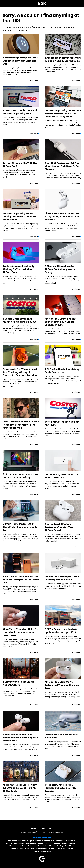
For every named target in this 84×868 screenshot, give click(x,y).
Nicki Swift (25, 846)
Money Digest (14, 846)
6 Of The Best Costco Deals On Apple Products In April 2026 (61, 631)
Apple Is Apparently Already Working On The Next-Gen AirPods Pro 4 (19, 269)
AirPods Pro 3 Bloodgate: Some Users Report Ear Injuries (62, 578)
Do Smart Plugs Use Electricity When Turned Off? (61, 476)
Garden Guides (62, 841)
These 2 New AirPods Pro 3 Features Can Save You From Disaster (61, 788)
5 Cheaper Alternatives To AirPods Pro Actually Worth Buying (60, 269)
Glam (71, 841)
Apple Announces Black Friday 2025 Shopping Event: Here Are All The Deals (20, 788)
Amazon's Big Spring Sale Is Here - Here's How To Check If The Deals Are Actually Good (63, 113)
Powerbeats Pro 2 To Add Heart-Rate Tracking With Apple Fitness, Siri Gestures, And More (20, 372)
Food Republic (49, 841)
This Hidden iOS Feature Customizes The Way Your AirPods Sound (59, 527)
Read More (34, 81)
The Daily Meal (42, 848)
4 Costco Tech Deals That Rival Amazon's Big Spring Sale (20, 112)
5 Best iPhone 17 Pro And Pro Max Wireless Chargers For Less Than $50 (21, 580)
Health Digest (19, 843)
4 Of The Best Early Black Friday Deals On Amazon (62, 371)
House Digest (31, 843)
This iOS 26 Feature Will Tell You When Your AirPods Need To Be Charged (62, 166)
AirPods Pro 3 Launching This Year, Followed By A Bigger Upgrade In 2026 (61, 322)
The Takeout (61, 848)
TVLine (71, 848)
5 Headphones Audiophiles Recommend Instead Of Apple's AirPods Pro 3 (20, 738)
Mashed (72, 843)
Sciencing (59, 846)
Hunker (41, 843)
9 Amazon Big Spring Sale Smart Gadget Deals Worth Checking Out (21, 61)
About (34, 828)
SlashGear (12, 848)
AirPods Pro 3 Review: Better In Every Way (61, 736)
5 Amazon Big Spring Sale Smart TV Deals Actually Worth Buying (63, 59)
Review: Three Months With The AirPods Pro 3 (20, 165)
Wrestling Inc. (46, 851)
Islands (49, 843)
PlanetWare (49, 846)
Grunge (9, 843)
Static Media (31, 832)
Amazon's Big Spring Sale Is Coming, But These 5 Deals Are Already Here (20, 216)
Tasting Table (29, 848)
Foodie (39, 841)
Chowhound (13, 841)
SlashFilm (69, 846)
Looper (65, 843)
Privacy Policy (46, 828)
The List (52, 848)
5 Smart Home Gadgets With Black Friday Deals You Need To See (20, 527)
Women (36, 851)
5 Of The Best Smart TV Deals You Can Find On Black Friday (21, 476)
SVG (20, 848)
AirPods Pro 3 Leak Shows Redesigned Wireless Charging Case (62, 685)
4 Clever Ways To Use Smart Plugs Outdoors (18, 683)
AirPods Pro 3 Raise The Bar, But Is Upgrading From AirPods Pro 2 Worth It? (63, 216)
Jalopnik (57, 843)
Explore (31, 841)
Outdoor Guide (37, 846)
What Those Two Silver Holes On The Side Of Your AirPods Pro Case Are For (20, 632)
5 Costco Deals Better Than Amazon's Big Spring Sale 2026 (20, 320)
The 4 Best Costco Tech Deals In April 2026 (62, 423)
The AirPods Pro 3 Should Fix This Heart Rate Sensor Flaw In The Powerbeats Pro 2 (21, 425)
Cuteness (23, 841)
